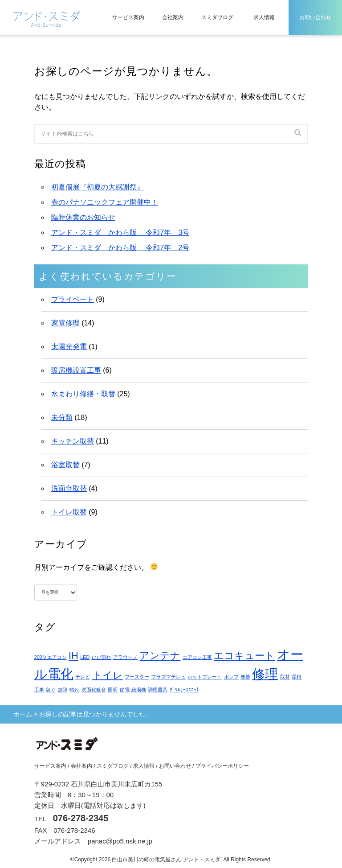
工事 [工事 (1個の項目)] (39, 690)
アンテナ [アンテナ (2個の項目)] (160, 656)
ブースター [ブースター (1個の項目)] (137, 677)
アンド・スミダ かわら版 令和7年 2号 (120, 248)
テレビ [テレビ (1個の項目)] (83, 677)
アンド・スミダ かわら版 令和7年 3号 (120, 232)
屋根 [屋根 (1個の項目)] (297, 677)
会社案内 (173, 17)
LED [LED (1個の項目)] (85, 657)
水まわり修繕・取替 (83, 394)
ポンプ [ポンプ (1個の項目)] (231, 677)
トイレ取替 (69, 512)
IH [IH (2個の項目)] (73, 656)
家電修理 (65, 323)
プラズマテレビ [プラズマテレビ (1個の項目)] (169, 677)
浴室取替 (65, 465)
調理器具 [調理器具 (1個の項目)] (158, 690)
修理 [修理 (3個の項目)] (265, 674)
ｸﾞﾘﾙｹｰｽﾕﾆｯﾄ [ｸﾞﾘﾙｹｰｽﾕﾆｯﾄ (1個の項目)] (184, 690)
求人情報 (264, 17)
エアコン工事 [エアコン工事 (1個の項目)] (197, 657)
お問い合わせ (315, 17)
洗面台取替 (69, 488)
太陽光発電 (69, 347)
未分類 (62, 418)
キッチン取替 (73, 441)
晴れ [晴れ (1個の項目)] (74, 690)
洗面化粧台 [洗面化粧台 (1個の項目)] (94, 690)
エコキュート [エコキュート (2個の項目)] (244, 656)
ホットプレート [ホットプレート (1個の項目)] (205, 677)
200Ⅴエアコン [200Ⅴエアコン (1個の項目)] (51, 657)
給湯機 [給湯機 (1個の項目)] (139, 690)
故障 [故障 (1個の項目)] (63, 690)
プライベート (73, 299)
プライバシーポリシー (222, 766)
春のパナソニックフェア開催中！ (105, 202)
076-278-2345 (81, 818)
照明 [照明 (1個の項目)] (113, 690)
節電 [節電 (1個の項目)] (125, 690)
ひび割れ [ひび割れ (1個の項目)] (102, 657)
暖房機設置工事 (76, 370)
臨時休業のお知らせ (83, 217)
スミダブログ (217, 17)
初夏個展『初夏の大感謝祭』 (98, 187)
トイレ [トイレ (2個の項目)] (108, 675)
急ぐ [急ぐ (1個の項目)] (51, 690)
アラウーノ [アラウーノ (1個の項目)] (125, 657)
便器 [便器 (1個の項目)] (245, 677)
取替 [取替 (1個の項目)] (285, 677)
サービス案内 (128, 17)
